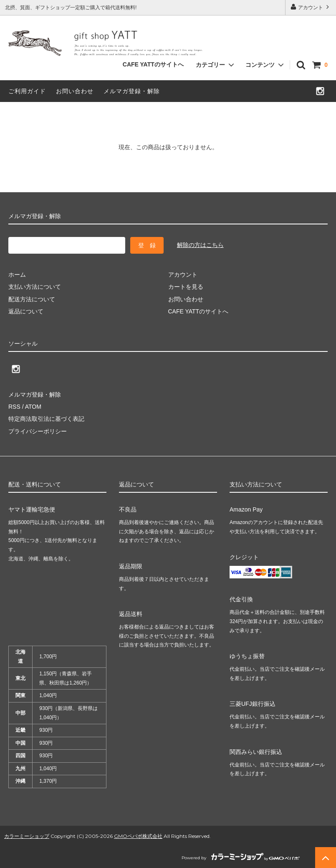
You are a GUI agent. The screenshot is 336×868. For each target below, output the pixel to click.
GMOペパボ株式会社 (138, 836)
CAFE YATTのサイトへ (153, 64)
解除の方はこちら (200, 245)
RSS (14, 407)
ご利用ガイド (27, 91)
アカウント (311, 7)
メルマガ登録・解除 (132, 91)
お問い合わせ (75, 91)
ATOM (33, 407)
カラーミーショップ (27, 836)
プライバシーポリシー (38, 431)
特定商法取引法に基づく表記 (46, 419)
